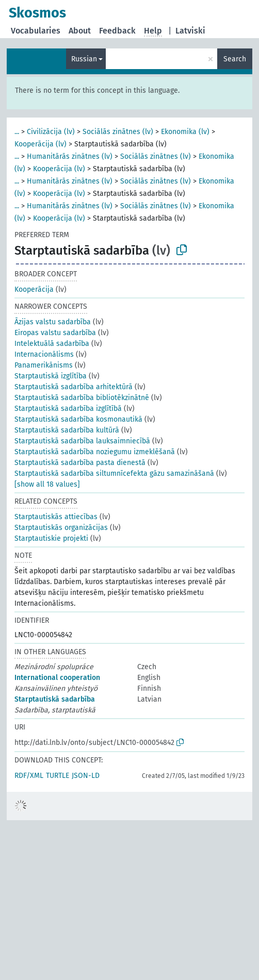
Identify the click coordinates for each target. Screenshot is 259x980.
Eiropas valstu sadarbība (55, 333)
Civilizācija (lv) (51, 132)
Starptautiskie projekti (51, 538)
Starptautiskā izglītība (51, 376)
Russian (84, 59)
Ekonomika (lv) (185, 132)
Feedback (117, 31)
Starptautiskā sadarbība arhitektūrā (74, 387)
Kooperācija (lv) (41, 144)
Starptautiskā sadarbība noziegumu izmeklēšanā (95, 452)
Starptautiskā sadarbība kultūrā (67, 430)
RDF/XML (29, 776)
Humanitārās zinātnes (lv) (70, 156)
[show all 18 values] (47, 484)
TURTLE (58, 776)
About (80, 31)
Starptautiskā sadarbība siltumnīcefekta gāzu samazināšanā (114, 474)
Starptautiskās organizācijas (61, 528)
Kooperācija (34, 289)
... (17, 132)
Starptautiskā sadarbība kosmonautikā (78, 419)
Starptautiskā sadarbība (55, 699)
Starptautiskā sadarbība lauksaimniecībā (82, 441)
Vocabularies (36, 31)
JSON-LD (86, 776)
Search (235, 59)
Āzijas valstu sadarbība (53, 322)
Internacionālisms (44, 354)
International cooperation (57, 678)
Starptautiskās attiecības (56, 517)
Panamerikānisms (44, 365)
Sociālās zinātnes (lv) (118, 132)
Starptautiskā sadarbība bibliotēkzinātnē (82, 398)
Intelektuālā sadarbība (52, 344)
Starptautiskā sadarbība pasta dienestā (80, 463)
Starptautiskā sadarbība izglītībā (68, 409)
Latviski (190, 31)
